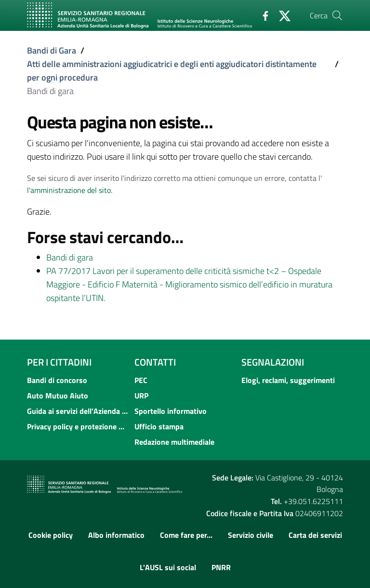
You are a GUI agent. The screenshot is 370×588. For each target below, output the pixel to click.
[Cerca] (337, 15)
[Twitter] (281, 15)
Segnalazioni (273, 362)
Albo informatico (116, 535)
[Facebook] (262, 15)
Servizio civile (251, 535)
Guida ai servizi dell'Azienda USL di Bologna (78, 411)
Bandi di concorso (57, 380)
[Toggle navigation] (38, 35)
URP (141, 396)
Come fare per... (186, 535)
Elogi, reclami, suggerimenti (288, 380)
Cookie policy (51, 535)
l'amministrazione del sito (69, 190)
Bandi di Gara (52, 50)
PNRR (221, 567)
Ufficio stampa (159, 426)
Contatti (155, 362)
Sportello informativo (171, 411)
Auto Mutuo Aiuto (58, 396)
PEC (141, 380)
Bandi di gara (70, 257)
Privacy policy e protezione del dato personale (78, 426)
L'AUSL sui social (168, 567)
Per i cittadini (59, 362)
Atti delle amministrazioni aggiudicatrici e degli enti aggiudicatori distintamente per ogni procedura (172, 71)
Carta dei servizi (315, 535)
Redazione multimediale (174, 442)
